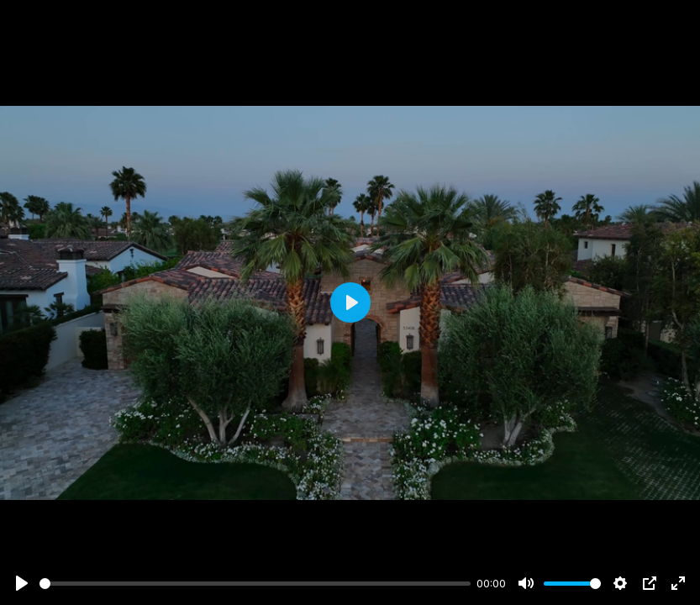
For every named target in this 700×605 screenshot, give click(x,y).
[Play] (22, 583)
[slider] (255, 584)
